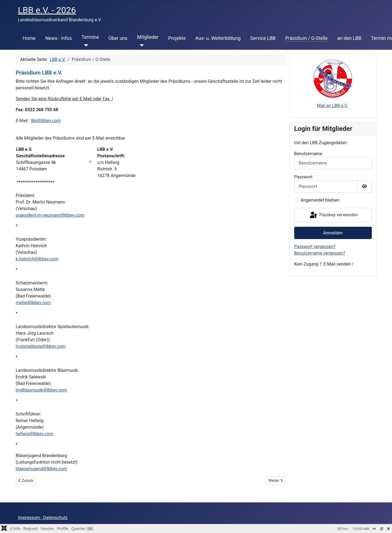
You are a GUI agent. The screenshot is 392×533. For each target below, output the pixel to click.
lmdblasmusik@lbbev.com (41, 390)
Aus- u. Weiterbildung (218, 38)
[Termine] (85, 45)
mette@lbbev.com (33, 303)
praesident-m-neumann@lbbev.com (50, 215)
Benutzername (308, 154)
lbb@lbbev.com (46, 121)
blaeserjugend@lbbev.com (41, 469)
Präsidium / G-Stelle (306, 38)
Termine (90, 37)
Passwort (303, 177)
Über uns (118, 38)
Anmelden (333, 233)
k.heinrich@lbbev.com (37, 259)
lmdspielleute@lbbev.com (41, 346)
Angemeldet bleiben (320, 200)
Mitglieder (148, 37)
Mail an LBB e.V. (332, 106)
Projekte (177, 38)
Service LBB (263, 38)
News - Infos (59, 38)
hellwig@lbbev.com (35, 434)
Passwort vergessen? (315, 247)
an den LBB (349, 38)
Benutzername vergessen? (320, 253)
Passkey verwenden (333, 215)
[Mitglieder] (141, 45)
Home (29, 38)
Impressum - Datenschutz (43, 518)
